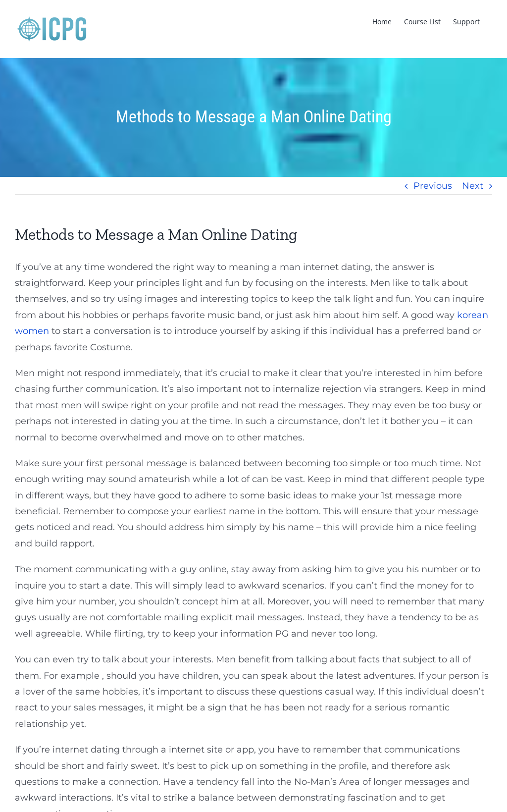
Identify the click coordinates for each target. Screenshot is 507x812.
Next (473, 186)
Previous (433, 186)
